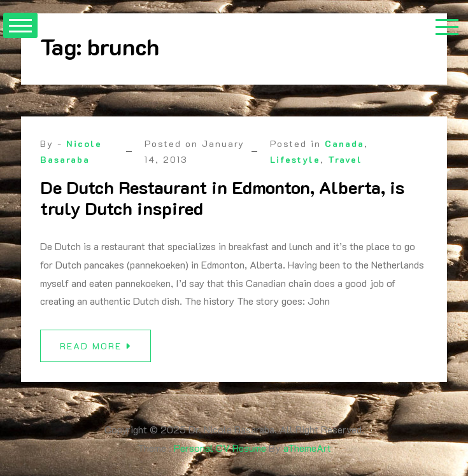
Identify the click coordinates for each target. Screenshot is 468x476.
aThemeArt (307, 448)
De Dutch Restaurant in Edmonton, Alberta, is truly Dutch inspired (222, 198)
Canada (344, 143)
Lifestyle (295, 159)
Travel (345, 159)
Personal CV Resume (220, 448)
